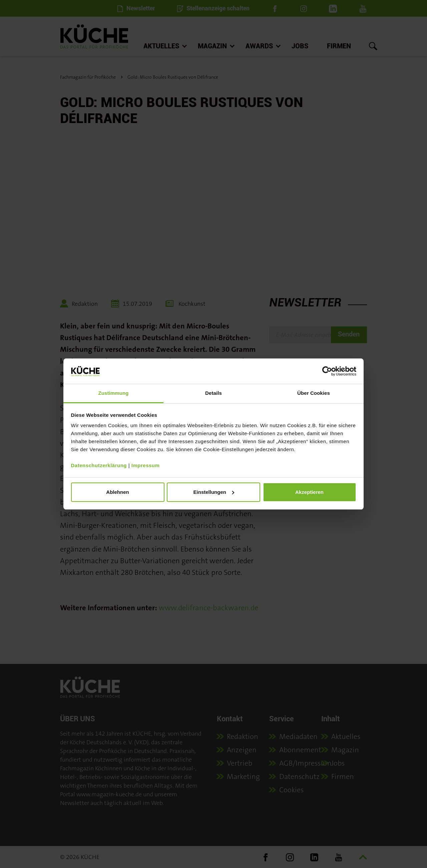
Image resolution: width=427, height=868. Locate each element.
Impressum (146, 465)
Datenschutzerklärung (99, 465)
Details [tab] (213, 393)
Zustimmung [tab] (114, 393)
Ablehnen (117, 492)
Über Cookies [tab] (314, 393)
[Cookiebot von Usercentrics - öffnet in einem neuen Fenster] (327, 371)
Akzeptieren (309, 492)
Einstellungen (214, 492)
